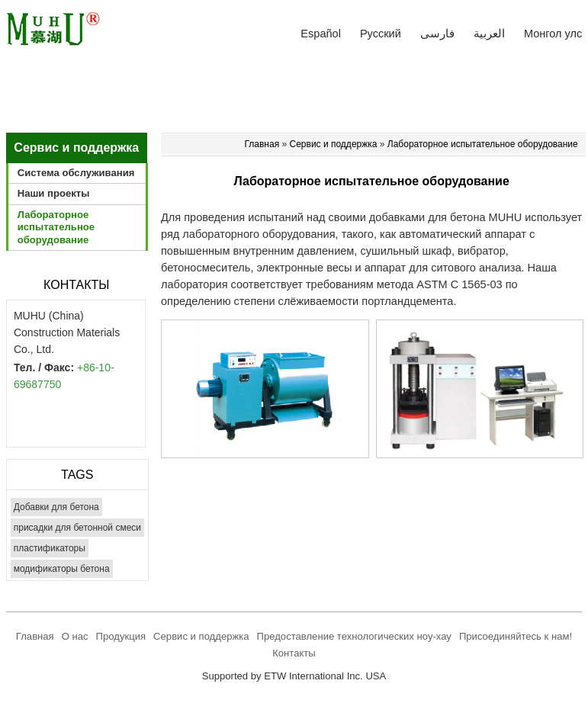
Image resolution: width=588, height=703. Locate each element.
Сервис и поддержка (334, 144)
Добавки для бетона (56, 507)
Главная (263, 144)
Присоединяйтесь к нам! (516, 636)
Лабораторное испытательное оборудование (483, 144)
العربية (489, 34)
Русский (381, 34)
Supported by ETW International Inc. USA (294, 676)
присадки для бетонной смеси (77, 528)
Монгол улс (553, 34)
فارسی (437, 34)
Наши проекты (54, 193)
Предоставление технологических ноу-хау (354, 636)
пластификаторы (50, 548)
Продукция (121, 636)
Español (321, 34)
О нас (75, 636)
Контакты (76, 285)
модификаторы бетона (62, 569)
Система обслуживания (76, 173)
